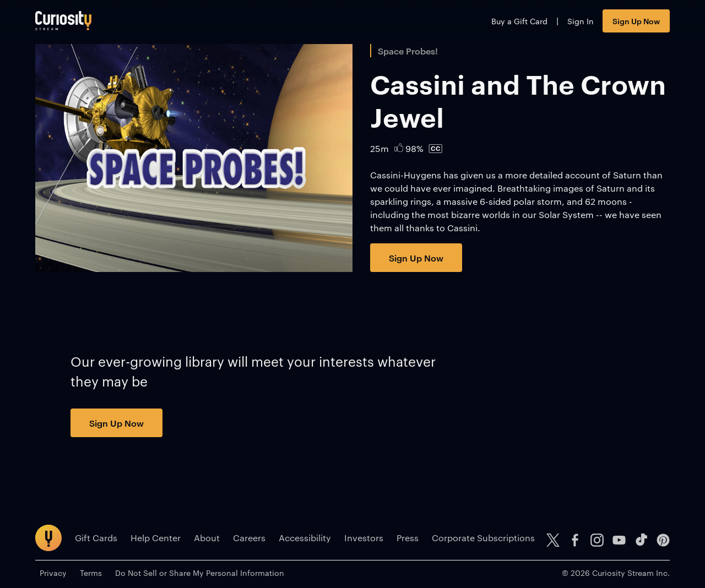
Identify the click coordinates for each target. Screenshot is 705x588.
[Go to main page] (63, 21)
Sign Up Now (636, 21)
